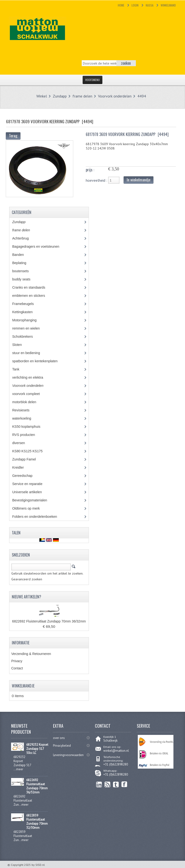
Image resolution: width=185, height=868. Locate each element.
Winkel (42, 96)
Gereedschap (25, 476)
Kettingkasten (26, 312)
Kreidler (23, 467)
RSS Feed (108, 784)
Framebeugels (26, 304)
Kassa (150, 5)
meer (20, 769)
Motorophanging (28, 320)
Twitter (116, 784)
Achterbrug (24, 238)
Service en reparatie (31, 484)
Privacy (17, 661)
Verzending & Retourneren (31, 654)
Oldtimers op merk (30, 508)
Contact (17, 668)
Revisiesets (24, 410)
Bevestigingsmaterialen (34, 500)
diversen (21, 443)
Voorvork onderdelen (115, 96)
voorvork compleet (30, 394)
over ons (59, 738)
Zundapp (60, 96)
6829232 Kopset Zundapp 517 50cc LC (37, 749)
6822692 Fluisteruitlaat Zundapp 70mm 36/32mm (49, 621)
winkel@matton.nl (116, 751)
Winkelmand (168, 5)
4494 (142, 96)
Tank (19, 369)
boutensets (24, 271)
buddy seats (26, 279)
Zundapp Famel (28, 459)
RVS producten (28, 435)
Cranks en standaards (32, 287)
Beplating (23, 263)
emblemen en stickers (32, 296)
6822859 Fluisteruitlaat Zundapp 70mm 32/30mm (37, 822)
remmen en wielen (30, 328)
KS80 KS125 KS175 (32, 451)
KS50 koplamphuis (30, 427)
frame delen (82, 96)
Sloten (21, 345)
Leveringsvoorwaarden (68, 755)
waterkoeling (25, 418)
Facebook (124, 784)
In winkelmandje (139, 180)
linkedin (99, 784)
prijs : (90, 170)
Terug (13, 136)
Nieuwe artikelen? (26, 597)
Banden (22, 255)
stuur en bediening (31, 353)
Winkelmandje (23, 686)
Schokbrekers (26, 337)
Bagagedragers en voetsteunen (39, 246)
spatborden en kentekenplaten (38, 361)
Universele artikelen (32, 492)
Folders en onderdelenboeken (38, 517)
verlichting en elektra (32, 377)
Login (135, 5)
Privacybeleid (62, 746)
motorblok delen (29, 402)
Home (121, 5)
